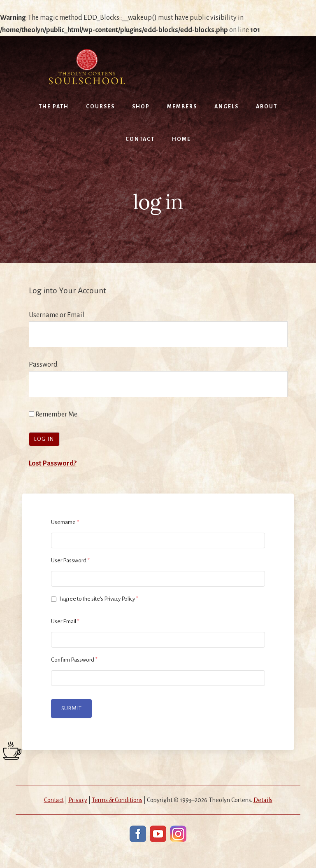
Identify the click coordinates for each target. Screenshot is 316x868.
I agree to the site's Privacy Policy (95, 599)
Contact (54, 800)
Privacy (78, 800)
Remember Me (53, 414)
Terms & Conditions (117, 800)
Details (263, 800)
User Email (65, 621)
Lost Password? (53, 463)
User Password (70, 560)
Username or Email (57, 315)
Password (43, 365)
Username (65, 522)
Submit (71, 708)
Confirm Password (74, 660)
